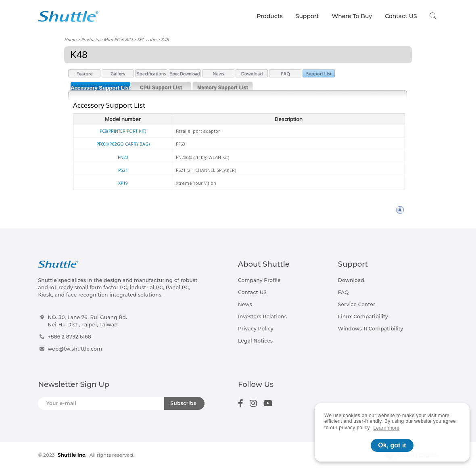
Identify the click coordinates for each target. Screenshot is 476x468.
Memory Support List (223, 88)
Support (307, 16)
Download (351, 280)
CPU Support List (161, 88)
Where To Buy (352, 16)
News (245, 304)
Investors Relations (262, 317)
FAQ (343, 292)
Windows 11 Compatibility (371, 329)
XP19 (123, 183)
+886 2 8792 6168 (69, 337)
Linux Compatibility (363, 317)
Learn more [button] (387, 428)
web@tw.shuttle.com (75, 349)
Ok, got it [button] (392, 445)
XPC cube (147, 39)
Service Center (357, 304)
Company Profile (259, 280)
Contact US (401, 16)
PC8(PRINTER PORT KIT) (123, 131)
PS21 (123, 170)
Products (269, 16)
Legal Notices (255, 341)
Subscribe (184, 403)
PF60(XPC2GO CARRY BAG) (123, 144)
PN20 (123, 157)
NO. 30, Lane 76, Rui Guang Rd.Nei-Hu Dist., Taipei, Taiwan (87, 321)
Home (70, 39)
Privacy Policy (256, 329)
